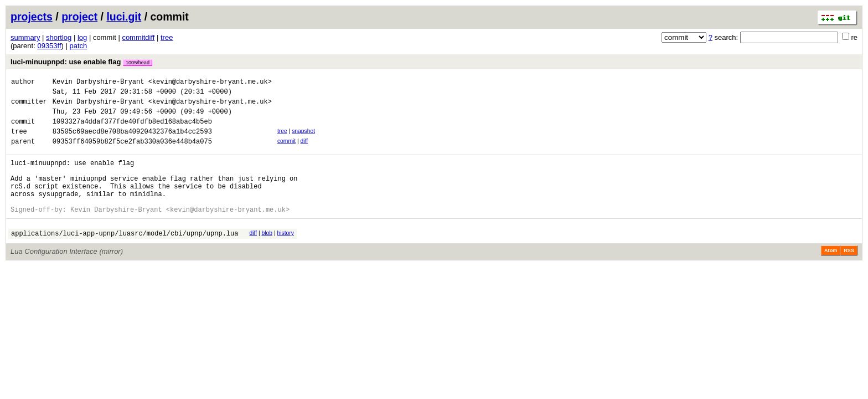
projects (32, 17)
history (285, 256)
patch (79, 46)
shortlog (59, 37)
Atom (831, 275)
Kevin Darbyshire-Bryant (99, 83)
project (79, 17)
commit (286, 151)
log (82, 37)
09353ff (49, 46)
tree (167, 37)
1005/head (138, 63)
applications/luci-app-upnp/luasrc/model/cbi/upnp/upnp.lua (125, 258)
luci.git (124, 17)
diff (304, 151)
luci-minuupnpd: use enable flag (81, 62)
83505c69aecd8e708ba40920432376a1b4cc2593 (132, 141)
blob (267, 256)
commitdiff (138, 37)
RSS (849, 275)
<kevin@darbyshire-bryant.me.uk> (210, 83)
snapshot (303, 139)
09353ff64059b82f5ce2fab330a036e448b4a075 (132, 153)
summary (25, 37)
